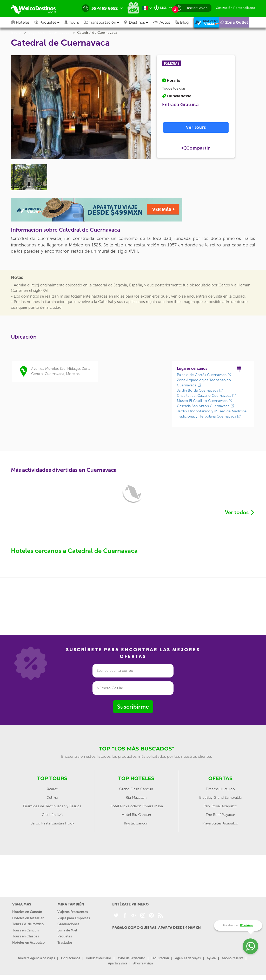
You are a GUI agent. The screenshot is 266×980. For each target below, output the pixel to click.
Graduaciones (68, 924)
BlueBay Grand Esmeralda (220, 798)
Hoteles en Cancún (27, 912)
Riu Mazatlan (136, 798)
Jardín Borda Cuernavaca (200, 390)
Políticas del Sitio (99, 958)
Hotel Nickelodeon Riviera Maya (136, 806)
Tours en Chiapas (26, 936)
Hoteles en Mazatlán (28, 918)
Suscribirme (133, 707)
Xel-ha (52, 798)
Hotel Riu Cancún (136, 815)
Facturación (160, 958)
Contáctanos (71, 958)
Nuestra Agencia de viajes (36, 958)
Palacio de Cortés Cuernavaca (204, 375)
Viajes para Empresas (74, 918)
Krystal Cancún (136, 823)
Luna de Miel (67, 930)
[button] (104, 22)
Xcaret (52, 789)
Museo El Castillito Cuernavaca (205, 401)
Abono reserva (232, 958)
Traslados (65, 942)
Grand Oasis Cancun (136, 789)
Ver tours (196, 127)
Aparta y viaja (118, 963)
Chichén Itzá (52, 815)
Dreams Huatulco (220, 789)
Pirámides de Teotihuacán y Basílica (52, 806)
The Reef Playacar (220, 815)
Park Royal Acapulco (220, 806)
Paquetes (65, 936)
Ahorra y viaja (143, 963)
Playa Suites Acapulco (220, 823)
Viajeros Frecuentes (73, 912)
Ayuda (211, 958)
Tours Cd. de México (28, 924)
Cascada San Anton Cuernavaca (205, 406)
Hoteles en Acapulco (28, 942)
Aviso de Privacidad (131, 958)
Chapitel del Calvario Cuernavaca (206, 396)
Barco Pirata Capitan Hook (52, 823)
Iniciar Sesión (197, 8)
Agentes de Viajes (188, 958)
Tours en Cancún (25, 930)
